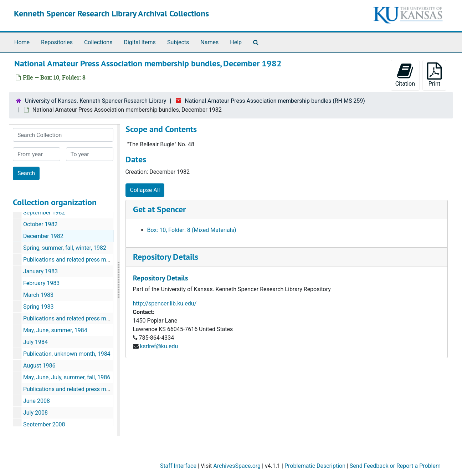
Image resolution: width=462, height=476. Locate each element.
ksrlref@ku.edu (159, 346)
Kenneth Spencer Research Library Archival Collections (111, 13)
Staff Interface (178, 466)
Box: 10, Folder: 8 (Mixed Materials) (192, 230)
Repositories (57, 42)
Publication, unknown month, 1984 (67, 354)
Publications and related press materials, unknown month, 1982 (103, 260)
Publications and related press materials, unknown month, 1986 (103, 389)
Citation (405, 75)
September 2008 (44, 424)
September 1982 (44, 212)
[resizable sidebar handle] (118, 280)
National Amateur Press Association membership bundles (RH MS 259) (275, 101)
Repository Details (166, 257)
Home (22, 42)
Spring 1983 (38, 307)
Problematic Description (315, 466)
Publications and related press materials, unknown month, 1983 (103, 318)
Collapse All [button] (145, 190)
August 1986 (39, 366)
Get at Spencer (159, 209)
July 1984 (35, 342)
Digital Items (140, 42)
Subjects (178, 42)
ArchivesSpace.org (237, 466)
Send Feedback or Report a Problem (395, 466)
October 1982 (40, 224)
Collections (98, 42)
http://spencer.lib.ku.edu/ (165, 303)
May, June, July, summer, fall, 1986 (67, 377)
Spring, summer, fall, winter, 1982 (65, 248)
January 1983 (40, 271)
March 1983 (38, 295)
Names (209, 42)
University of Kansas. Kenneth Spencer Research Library (96, 101)
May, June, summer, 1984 (55, 330)
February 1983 (41, 283)
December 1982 (43, 236)
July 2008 (35, 413)
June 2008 (37, 401)
